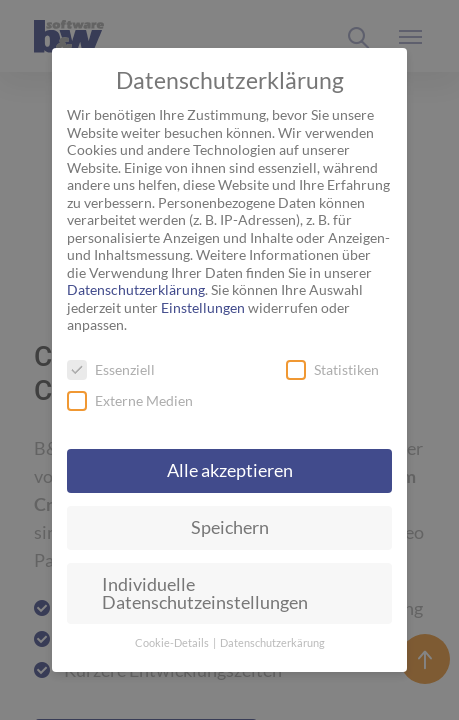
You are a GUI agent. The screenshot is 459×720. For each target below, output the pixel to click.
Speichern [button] (230, 527)
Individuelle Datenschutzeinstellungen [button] (205, 593)
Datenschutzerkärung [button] (272, 643)
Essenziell (111, 369)
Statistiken (332, 369)
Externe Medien (130, 400)
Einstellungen (203, 307)
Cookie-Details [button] (173, 643)
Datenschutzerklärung (136, 289)
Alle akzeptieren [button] (230, 470)
